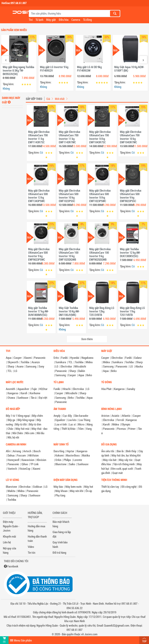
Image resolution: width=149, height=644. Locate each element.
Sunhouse (23, 398)
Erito (56, 358)
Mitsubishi (80, 366)
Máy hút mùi (22, 429)
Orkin (58, 460)
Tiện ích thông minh (124, 464)
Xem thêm (87, 339)
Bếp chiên (37, 416)
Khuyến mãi (9, 536)
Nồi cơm (30, 433)
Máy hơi (89, 487)
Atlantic (126, 416)
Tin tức (32, 552)
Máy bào (58, 487)
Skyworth (13, 362)
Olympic (126, 424)
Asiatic (116, 416)
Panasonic (40, 358)
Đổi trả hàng (59, 552)
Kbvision (41, 460)
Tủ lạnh (39, 20)
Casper (18, 358)
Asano (20, 366)
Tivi (31, 20)
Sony (41, 366)
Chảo (10, 429)
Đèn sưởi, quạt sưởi (122, 469)
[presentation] (6, 60)
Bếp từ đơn (35, 424)
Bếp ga (11, 420)
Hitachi (66, 389)
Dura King (59, 451)
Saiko (72, 464)
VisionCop (25, 469)
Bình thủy (131, 451)
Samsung (31, 366)
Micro (81, 424)
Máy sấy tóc (126, 460)
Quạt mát (118, 473)
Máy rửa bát (110, 460)
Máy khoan (61, 491)
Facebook (13, 566)
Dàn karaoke (81, 416)
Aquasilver (23, 389)
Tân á (34, 398)
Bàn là (120, 451)
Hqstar (70, 451)
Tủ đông (87, 20)
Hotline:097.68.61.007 (14, 3)
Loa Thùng (84, 420)
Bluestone (61, 464)
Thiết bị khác (69, 429)
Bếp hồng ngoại (26, 420)
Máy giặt (51, 20)
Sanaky (131, 389)
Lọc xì (72, 424)
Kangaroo (13, 393)
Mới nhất (60, 99)
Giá (48, 99)
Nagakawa (87, 358)
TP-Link (34, 464)
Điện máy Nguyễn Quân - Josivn (11, 526)
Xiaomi (28, 358)
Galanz (138, 358)
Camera (76, 20)
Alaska (139, 366)
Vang (89, 429)
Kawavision (28, 460)
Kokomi (59, 455)
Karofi (24, 393)
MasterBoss (73, 455)
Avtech (27, 451)
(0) (4, 641)
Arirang (17, 451)
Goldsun (38, 487)
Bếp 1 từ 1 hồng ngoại (18, 416)
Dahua (11, 455)
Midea (89, 362)
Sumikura (61, 362)
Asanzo (36, 362)
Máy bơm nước (74, 487)
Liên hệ (7, 542)
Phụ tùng (60, 495)
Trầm (81, 429)
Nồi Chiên (18, 433)
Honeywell (13, 460)
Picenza (121, 429)
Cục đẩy (67, 416)
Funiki (64, 358)
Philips (67, 460)
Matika (86, 455)
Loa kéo (72, 420)
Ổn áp (89, 491)
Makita (11, 491)
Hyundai (75, 358)
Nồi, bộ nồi (13, 437)
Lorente (78, 460)
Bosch (37, 451)
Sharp (11, 366)
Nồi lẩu (40, 433)
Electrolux (66, 366)
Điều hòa (64, 20)
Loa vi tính (61, 424)
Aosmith (10, 389)
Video (31, 547)
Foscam (21, 455)
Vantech (12, 469)
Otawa (11, 398)
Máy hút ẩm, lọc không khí (126, 455)
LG (16, 371)
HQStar (43, 389)
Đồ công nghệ (129, 487)
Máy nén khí (77, 491)
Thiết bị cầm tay (110, 487)
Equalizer (60, 420)
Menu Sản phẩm (23, 640)
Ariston (105, 416)
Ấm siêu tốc (108, 451)
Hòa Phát (106, 389)
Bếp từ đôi (21, 424)
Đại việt (43, 398)
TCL (10, 371)
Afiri (8, 451)
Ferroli (120, 420)
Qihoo (25, 464)
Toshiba (25, 362)
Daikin (82, 371)
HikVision (33, 455)
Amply (57, 416)
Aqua (9, 358)
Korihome (35, 393)
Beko (89, 375)
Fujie (34, 389)
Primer (132, 429)
